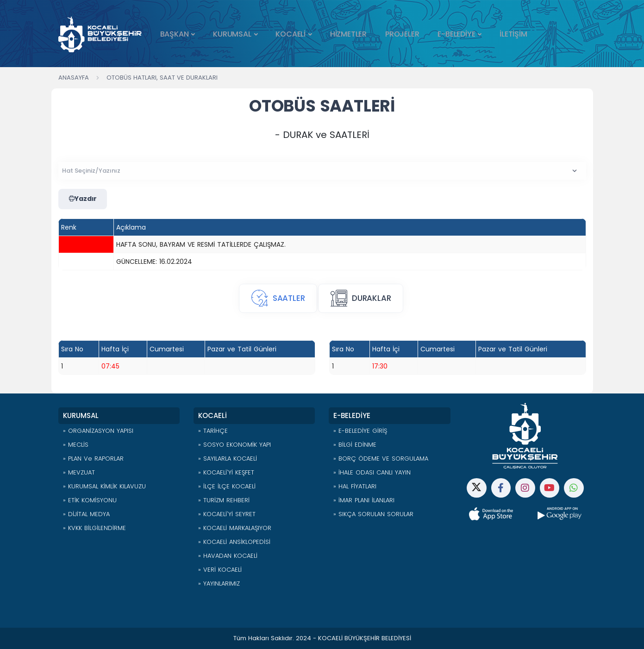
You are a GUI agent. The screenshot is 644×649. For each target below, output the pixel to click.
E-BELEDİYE (456, 34)
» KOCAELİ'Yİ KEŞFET (226, 472)
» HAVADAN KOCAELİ (228, 556)
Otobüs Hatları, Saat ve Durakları (162, 78)
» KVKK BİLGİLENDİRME (94, 528)
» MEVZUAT (79, 472)
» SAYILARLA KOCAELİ (228, 459)
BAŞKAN (175, 34)
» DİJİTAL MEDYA (86, 514)
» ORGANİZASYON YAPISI (98, 431)
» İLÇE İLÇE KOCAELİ (227, 486)
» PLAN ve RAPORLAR (93, 459)
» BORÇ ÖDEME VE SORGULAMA (381, 459)
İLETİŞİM (513, 34)
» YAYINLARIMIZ (219, 583)
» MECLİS (76, 445)
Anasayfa (74, 78)
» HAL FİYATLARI (355, 486)
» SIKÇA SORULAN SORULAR (373, 514)
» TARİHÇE (213, 431)
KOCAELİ (291, 34)
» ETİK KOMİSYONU (90, 500)
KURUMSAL (232, 34)
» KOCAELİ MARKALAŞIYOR (235, 528)
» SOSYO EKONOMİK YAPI (234, 445)
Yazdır (83, 199)
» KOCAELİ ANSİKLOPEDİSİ (234, 542)
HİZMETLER (348, 34)
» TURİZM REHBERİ (224, 500)
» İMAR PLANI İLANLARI (364, 500)
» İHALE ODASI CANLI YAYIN (372, 472)
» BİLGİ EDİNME (355, 445)
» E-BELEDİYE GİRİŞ (360, 431)
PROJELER (402, 34)
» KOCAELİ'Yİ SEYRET (227, 514)
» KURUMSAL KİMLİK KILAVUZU (104, 486)
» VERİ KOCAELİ (220, 570)
